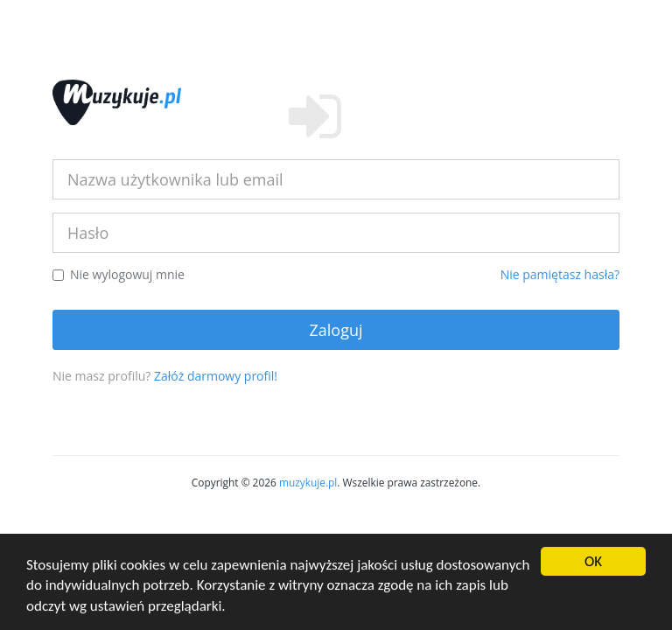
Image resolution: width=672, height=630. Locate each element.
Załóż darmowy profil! (216, 376)
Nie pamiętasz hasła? (560, 274)
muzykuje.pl (308, 482)
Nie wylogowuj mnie (119, 274)
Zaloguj (336, 330)
